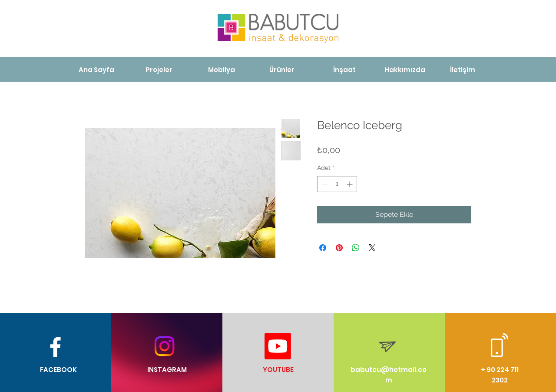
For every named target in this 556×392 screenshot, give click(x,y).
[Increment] (350, 184)
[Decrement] (324, 184)
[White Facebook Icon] (55, 347)
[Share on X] (372, 248)
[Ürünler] (282, 70)
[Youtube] (278, 346)
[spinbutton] (337, 184)
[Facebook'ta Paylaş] (323, 248)
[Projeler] (159, 70)
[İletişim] (462, 70)
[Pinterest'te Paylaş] (339, 248)
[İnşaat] (344, 70)
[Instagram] (164, 346)
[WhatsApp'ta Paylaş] (356, 248)
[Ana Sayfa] (96, 70)
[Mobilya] (222, 70)
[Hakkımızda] (405, 70)
